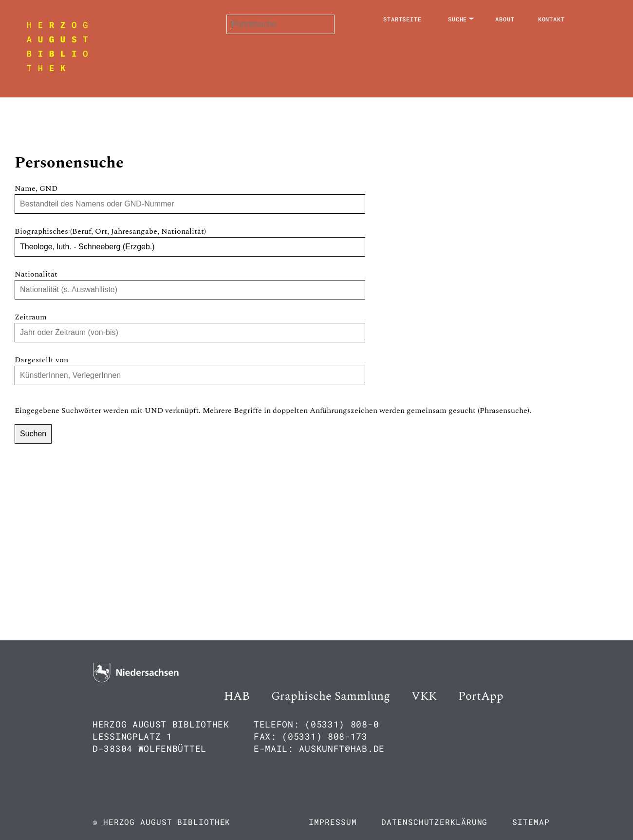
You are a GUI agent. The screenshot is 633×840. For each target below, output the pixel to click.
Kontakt (551, 19)
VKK (424, 696)
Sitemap (531, 822)
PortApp (481, 696)
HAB (237, 696)
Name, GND (36, 188)
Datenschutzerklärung (434, 822)
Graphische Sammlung (331, 696)
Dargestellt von (41, 360)
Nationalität (36, 274)
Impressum (333, 822)
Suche (458, 19)
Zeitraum (31, 317)
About (505, 19)
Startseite (402, 19)
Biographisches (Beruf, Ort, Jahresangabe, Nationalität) (110, 231)
